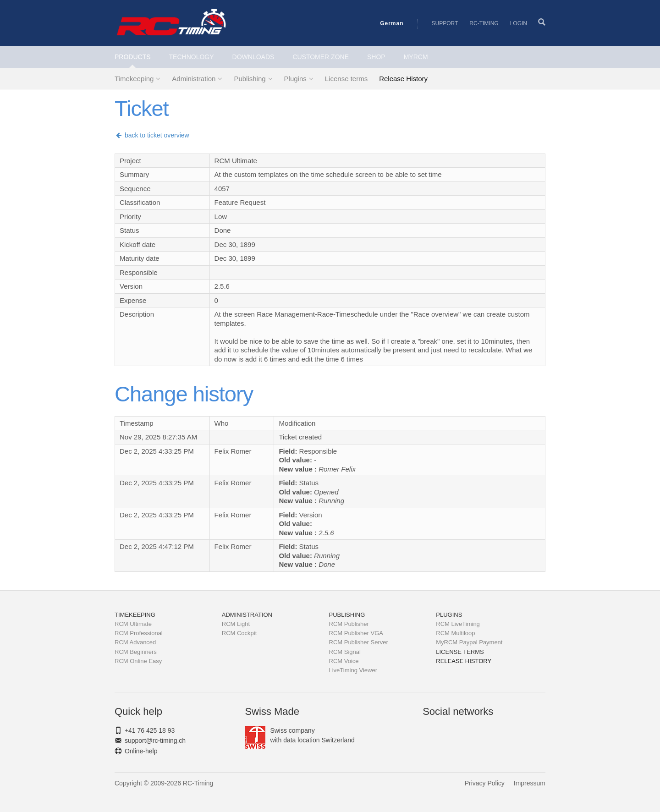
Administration (194, 79)
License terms (346, 79)
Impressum (530, 783)
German (392, 23)
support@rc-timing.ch (155, 741)
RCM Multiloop (455, 633)
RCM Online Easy (138, 661)
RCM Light (236, 624)
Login (519, 23)
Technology (192, 57)
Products (133, 57)
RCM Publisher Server (359, 642)
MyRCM (416, 57)
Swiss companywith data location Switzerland (300, 735)
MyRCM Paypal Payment (469, 642)
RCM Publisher (349, 624)
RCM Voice (344, 661)
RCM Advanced (135, 642)
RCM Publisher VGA (356, 633)
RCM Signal (345, 652)
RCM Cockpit (239, 633)
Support (445, 23)
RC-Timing (484, 23)
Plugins (295, 79)
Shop (376, 57)
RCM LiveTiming (458, 624)
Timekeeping (134, 79)
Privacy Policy (485, 783)
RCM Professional (139, 633)
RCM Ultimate (133, 624)
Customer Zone (321, 57)
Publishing (250, 79)
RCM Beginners (136, 652)
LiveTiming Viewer (353, 670)
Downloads (253, 57)
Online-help (141, 751)
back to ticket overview (152, 135)
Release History (403, 79)
